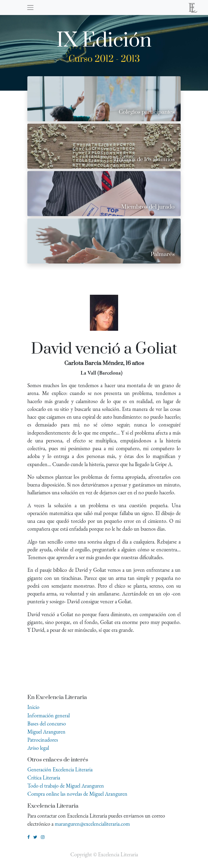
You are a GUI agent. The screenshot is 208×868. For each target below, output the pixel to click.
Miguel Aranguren (46, 732)
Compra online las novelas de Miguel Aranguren (77, 794)
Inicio (33, 707)
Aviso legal (38, 748)
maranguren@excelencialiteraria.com (92, 824)
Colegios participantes (147, 112)
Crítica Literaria (44, 778)
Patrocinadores (43, 740)
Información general (49, 715)
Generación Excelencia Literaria (60, 769)
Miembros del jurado (148, 207)
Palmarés (163, 254)
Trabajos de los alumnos (144, 160)
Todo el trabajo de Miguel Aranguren (66, 786)
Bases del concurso (47, 723)
